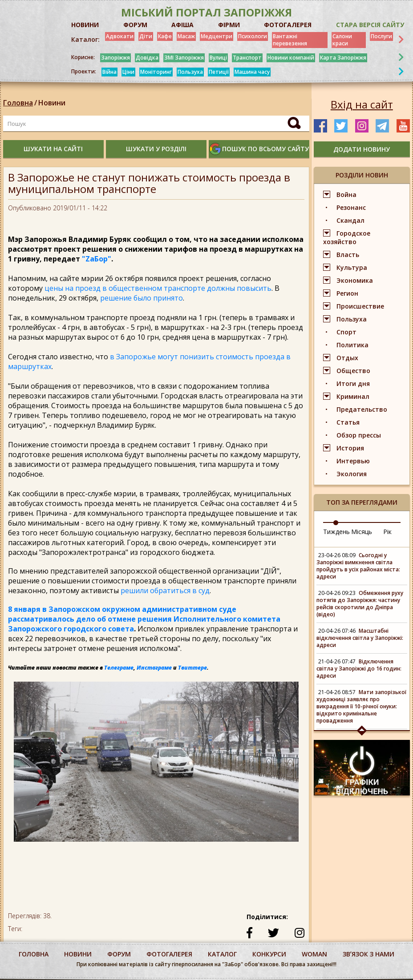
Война (346, 195)
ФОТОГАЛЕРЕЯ (288, 25)
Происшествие (360, 306)
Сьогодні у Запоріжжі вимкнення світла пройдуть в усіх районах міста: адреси (358, 566)
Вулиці (218, 58)
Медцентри (217, 36)
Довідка (147, 58)
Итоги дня (353, 384)
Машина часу (252, 72)
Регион (347, 293)
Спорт (346, 332)
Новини (52, 103)
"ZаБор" (97, 259)
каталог (222, 954)
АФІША (182, 25)
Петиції (219, 72)
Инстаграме (154, 668)
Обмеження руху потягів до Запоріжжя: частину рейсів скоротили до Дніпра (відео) (360, 604)
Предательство (362, 409)
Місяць (362, 532)
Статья (348, 422)
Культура (352, 267)
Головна (18, 103)
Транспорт (247, 58)
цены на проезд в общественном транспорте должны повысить (157, 288)
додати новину (362, 149)
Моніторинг (156, 72)
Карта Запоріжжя (343, 58)
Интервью (353, 461)
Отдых (347, 358)
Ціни (128, 72)
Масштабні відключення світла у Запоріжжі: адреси (360, 638)
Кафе (165, 36)
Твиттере (192, 668)
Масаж (186, 36)
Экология (352, 474)
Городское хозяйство (347, 237)
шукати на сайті (53, 149)
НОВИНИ (85, 25)
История (350, 448)
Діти (146, 36)
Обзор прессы (359, 435)
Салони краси (342, 40)
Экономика (355, 280)
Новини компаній (291, 58)
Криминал (353, 396)
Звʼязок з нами (368, 954)
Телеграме (119, 668)
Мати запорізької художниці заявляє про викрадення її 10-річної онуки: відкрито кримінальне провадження (361, 706)
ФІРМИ (229, 25)
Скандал (350, 220)
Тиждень (336, 532)
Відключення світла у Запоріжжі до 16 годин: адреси (359, 669)
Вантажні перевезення (290, 40)
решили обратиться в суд (164, 590)
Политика (352, 345)
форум (119, 954)
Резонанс (351, 207)
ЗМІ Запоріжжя (184, 58)
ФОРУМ (135, 25)
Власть (348, 255)
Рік (387, 532)
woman (314, 954)
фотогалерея (169, 954)
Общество (353, 371)
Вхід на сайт (362, 104)
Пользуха (190, 72)
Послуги (381, 36)
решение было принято (142, 298)
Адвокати (120, 36)
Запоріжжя (115, 58)
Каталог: (85, 40)
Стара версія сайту (370, 25)
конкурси (269, 954)
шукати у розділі (156, 149)
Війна (109, 72)
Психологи (253, 36)
